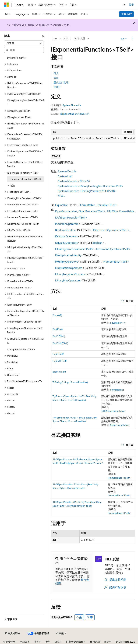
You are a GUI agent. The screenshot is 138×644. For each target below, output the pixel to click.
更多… (62, 196)
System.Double (67, 171)
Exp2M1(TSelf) (60, 361)
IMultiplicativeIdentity (68, 255)
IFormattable (87, 205)
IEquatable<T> (117, 323)
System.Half (65, 176)
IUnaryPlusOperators (68, 280)
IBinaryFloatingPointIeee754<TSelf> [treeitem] (25, 102)
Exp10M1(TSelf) (60, 343)
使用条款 (95, 642)
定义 (56, 73)
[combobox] (24, 43)
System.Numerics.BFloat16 (74, 181)
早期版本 (25, 642)
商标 (107, 642)
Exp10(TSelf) (59, 336)
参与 (48, 642)
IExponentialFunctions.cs (73, 114)
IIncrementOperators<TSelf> (113, 249)
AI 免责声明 (9, 642)
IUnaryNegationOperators (71, 274)
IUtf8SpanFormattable (121, 211)
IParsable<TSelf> (107, 205)
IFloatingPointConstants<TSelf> (74, 249)
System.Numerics (72, 105)
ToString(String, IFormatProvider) (70, 382)
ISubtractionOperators (69, 268)
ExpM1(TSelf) (59, 372)
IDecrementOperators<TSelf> (111, 230)
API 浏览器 (79, 38)
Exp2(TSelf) (58, 354)
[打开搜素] (124, 5)
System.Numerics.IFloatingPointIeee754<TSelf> (87, 191)
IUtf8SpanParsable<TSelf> (71, 217)
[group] (93, 139)
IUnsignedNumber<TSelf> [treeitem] (21, 349)
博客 (36, 642)
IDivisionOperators (66, 236)
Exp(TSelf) (58, 329)
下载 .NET (127, 14)
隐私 (57, 642)
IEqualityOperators (66, 243)
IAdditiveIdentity (65, 230)
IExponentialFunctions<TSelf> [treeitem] (26, 179)
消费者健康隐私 (75, 642)
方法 (56, 78)
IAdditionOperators (67, 224)
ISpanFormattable (66, 211)
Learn (55, 38)
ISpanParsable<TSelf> (92, 211)
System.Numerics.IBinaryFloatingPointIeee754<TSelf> (91, 186)
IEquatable (61, 205)
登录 (131, 4)
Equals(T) (57, 315)
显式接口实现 (61, 82)
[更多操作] (132, 39)
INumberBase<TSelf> (116, 261)
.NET (66, 38)
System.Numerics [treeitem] (16, 58)
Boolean (97, 243)
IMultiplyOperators (67, 261)
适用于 (57, 87)
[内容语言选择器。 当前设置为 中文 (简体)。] (12, 633)
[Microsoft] (6, 5)
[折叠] (43, 36)
